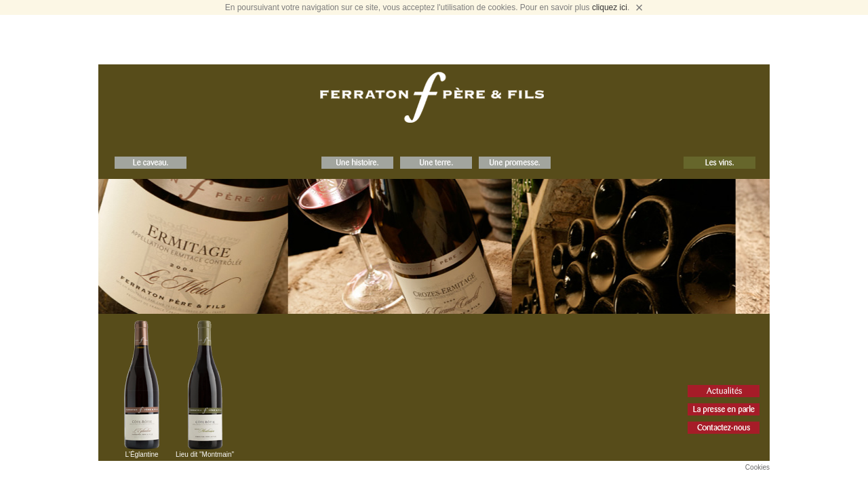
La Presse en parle (724, 409)
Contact (724, 428)
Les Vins (719, 163)
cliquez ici (610, 7)
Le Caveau (151, 163)
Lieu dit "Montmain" (205, 454)
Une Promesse (515, 163)
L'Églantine (141, 454)
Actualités (724, 391)
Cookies (757, 467)
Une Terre (436, 163)
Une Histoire (357, 163)
